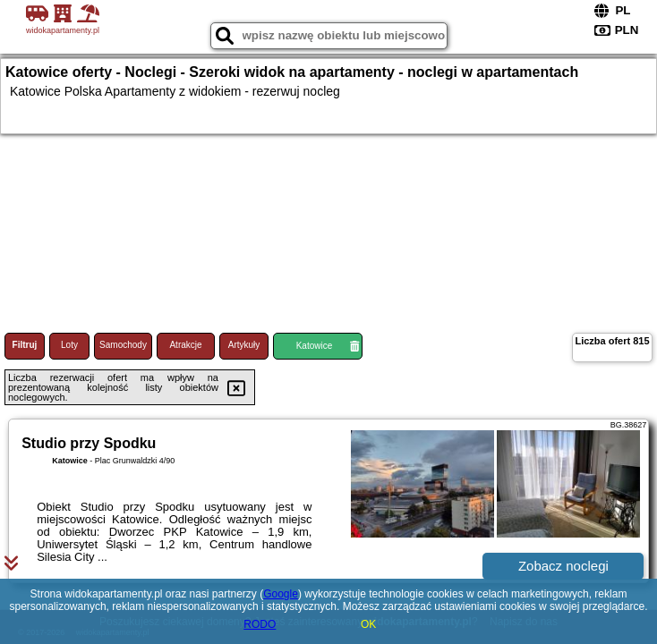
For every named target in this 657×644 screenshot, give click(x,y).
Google (281, 594)
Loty (69, 345)
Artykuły (244, 345)
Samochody (123, 345)
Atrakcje (185, 345)
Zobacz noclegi (563, 566)
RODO (260, 624)
